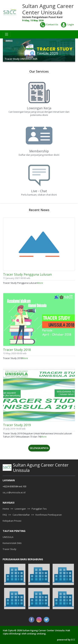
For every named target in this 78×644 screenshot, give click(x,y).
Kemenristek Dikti (12, 543)
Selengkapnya (39, 448)
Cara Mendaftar (21, 515)
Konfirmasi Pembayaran (49, 515)
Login (67, 25)
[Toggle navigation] (7, 34)
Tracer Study (10, 549)
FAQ (5, 515)
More (40, 283)
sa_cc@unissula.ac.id (14, 492)
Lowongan (20, 509)
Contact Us (49, 25)
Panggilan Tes (39, 509)
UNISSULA (8, 537)
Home (6, 509)
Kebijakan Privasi (12, 521)
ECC (73, 640)
